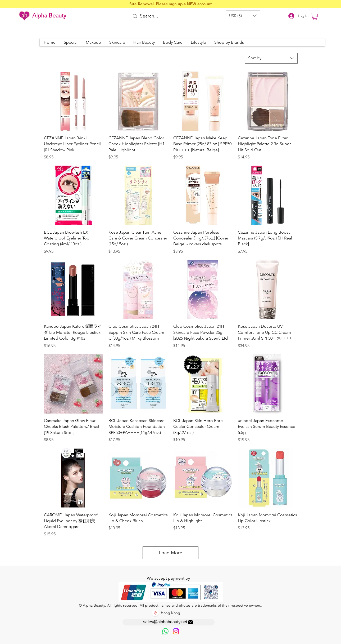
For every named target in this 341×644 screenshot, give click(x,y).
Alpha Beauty (49, 15)
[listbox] (243, 16)
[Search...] (175, 16)
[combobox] (271, 58)
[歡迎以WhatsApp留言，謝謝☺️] (165, 631)
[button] (243, 16)
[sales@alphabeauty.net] (169, 622)
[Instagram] (176, 631)
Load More (171, 553)
